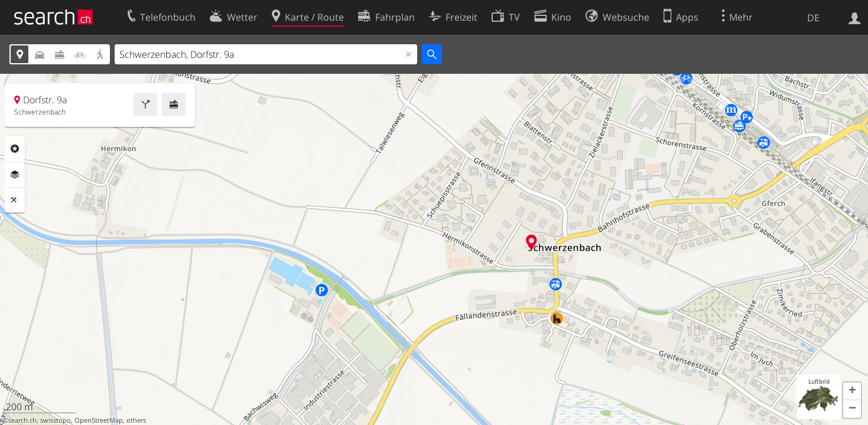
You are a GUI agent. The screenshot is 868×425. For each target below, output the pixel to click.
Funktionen (15, 200)
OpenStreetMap (99, 420)
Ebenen (15, 175)
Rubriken (15, 149)
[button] (852, 391)
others (136, 420)
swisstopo (56, 420)
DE (813, 18)
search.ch (22, 420)
